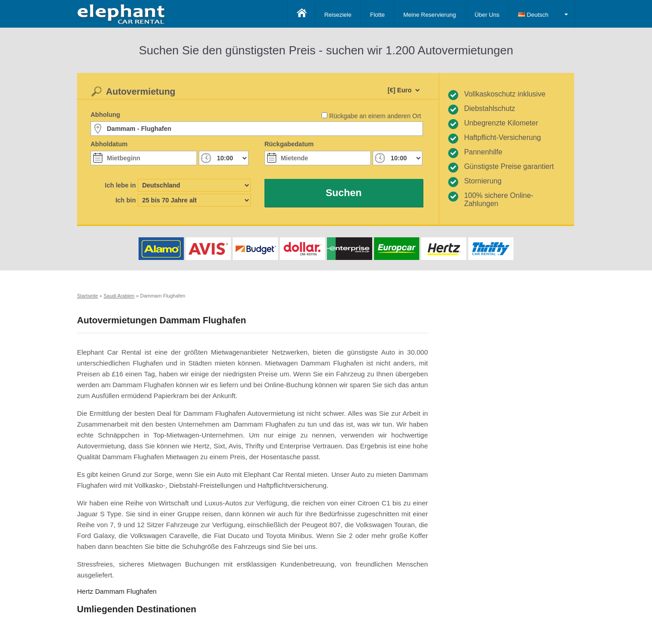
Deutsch (533, 15)
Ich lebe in (120, 185)
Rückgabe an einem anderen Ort (375, 116)
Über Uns (487, 15)
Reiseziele (338, 15)
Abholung (105, 115)
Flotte (377, 15)
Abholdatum (109, 144)
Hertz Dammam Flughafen (117, 591)
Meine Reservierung (430, 15)
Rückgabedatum (289, 144)
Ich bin (126, 200)
